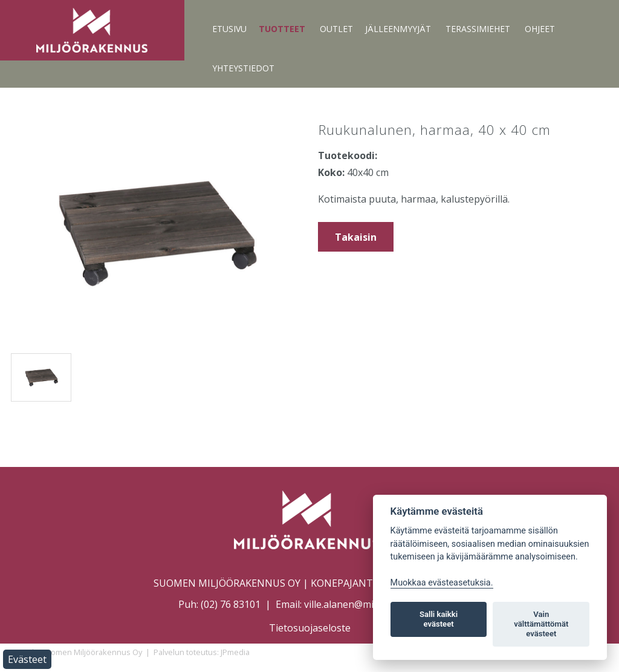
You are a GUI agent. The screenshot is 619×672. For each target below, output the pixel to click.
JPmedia (235, 652)
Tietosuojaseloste (310, 628)
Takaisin (356, 237)
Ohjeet (540, 29)
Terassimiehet (478, 29)
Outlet (336, 29)
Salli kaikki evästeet (439, 619)
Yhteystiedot (243, 68)
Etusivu (229, 29)
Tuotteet (282, 29)
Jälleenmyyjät (398, 29)
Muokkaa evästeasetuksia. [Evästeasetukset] (442, 583)
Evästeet (27, 659)
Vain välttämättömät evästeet (541, 624)
